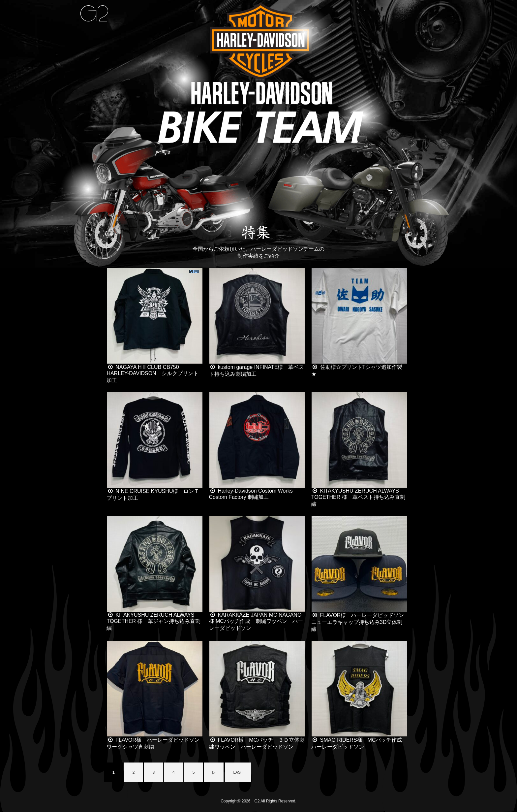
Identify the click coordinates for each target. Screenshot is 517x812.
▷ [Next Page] (214, 772)
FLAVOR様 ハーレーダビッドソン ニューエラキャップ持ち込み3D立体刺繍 (360, 622)
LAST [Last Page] (238, 772)
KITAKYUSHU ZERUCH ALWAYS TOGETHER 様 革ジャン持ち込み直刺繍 (153, 621)
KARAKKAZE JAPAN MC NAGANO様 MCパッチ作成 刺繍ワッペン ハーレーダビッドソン (256, 621)
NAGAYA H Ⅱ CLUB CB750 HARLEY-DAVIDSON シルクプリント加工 (152, 374)
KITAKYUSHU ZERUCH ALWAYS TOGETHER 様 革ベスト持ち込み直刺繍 (358, 497)
